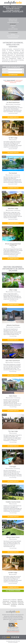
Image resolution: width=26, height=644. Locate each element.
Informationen (13, 21)
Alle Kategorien (13, 33)
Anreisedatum (23, 70)
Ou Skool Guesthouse (13, 102)
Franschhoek (13, 601)
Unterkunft (13, 24)
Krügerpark (21, 603)
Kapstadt (20, 600)
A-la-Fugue (13, 467)
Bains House (13, 396)
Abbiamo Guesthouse (13, 325)
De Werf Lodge (13, 138)
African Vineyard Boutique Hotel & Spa (13, 244)
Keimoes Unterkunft (11, 80)
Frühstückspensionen (13, 36)
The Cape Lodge (13, 431)
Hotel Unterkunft (19, 80)
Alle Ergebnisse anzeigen (13, 591)
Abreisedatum (23, 72)
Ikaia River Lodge (13, 208)
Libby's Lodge (13, 290)
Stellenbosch (6, 601)
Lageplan (13, 26)
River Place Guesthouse (13, 361)
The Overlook (13, 173)
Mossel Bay (21, 604)
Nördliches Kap (13, 19)
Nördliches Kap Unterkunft (13, 9)
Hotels (13, 34)
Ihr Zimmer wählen (13, 117)
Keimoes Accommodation (13, 632)
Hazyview (14, 603)
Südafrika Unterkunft (17, 7)
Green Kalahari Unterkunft (13, 10)
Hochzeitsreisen (13, 29)
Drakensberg (6, 604)
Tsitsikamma (14, 604)
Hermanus (13, 606)
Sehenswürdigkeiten (13, 22)
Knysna (9, 603)
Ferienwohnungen (13, 38)
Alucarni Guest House (13, 537)
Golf (13, 27)
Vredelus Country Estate (13, 502)
